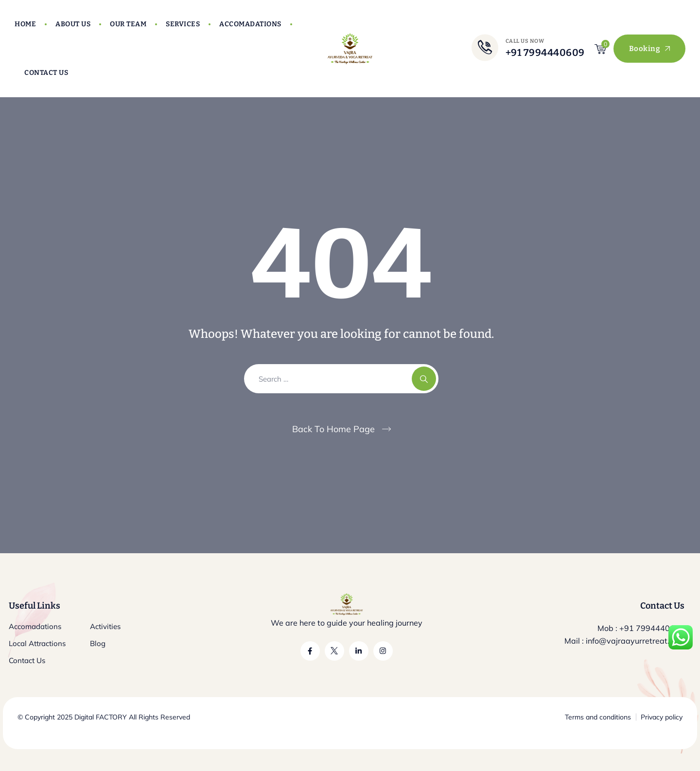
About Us (73, 24)
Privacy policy (662, 717)
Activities (105, 626)
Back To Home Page (333, 429)
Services (183, 24)
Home (25, 24)
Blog (98, 643)
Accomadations (250, 24)
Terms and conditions (598, 717)
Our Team (128, 24)
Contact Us (46, 73)
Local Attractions (37, 643)
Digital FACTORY (101, 717)
